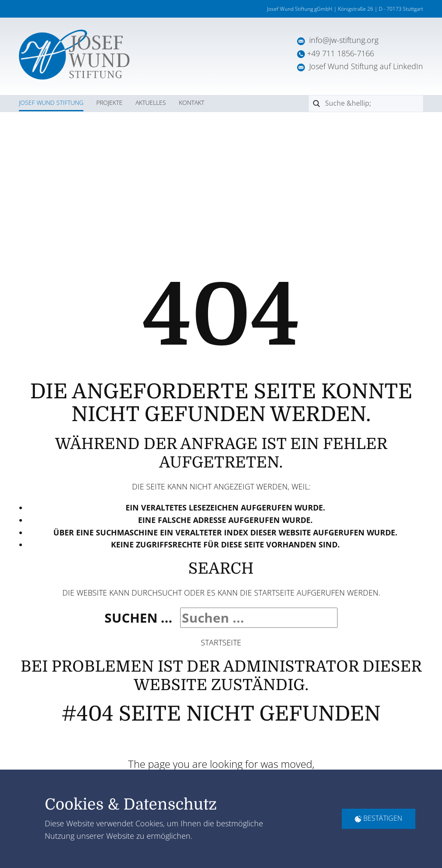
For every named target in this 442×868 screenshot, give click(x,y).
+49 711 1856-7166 (341, 53)
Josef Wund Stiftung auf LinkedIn (360, 66)
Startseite (221, 642)
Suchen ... (138, 618)
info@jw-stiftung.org (344, 40)
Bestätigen (379, 818)
